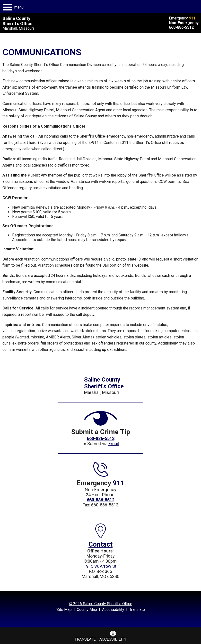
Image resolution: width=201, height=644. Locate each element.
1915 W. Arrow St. (100, 566)
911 (192, 18)
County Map (87, 610)
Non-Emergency (184, 23)
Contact (100, 544)
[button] (13, 7)
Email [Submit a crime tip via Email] (114, 443)
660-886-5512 (181, 27)
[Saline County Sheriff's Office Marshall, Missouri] (36, 23)
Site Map (64, 610)
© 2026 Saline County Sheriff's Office (101, 604)
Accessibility (113, 610)
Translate (137, 610)
